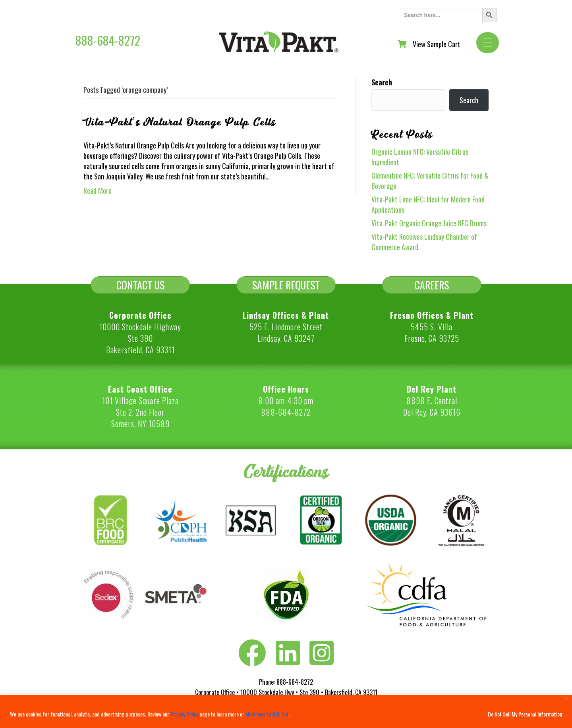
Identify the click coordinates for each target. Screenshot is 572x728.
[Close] (567, 699)
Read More (98, 191)
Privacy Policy (184, 714)
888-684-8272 (108, 40)
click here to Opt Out (267, 714)
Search (382, 82)
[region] (286, 712)
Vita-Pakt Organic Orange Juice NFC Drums (429, 223)
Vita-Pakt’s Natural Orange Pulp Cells (180, 122)
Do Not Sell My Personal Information (525, 714)
